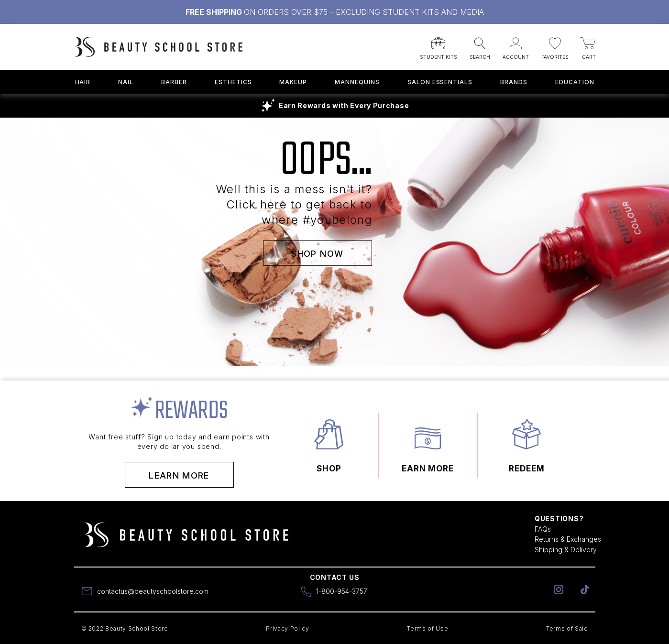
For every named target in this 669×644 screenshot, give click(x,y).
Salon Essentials (440, 82)
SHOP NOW (318, 253)
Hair (83, 82)
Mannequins (357, 82)
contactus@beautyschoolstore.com (153, 591)
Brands (514, 82)
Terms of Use (428, 628)
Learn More (179, 475)
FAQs (543, 529)
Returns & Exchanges (568, 539)
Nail (126, 82)
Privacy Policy (287, 628)
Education (575, 82)
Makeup (293, 82)
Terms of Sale (567, 628)
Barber (174, 82)
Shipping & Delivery (566, 550)
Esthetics (233, 82)
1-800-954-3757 (342, 591)
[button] (439, 45)
